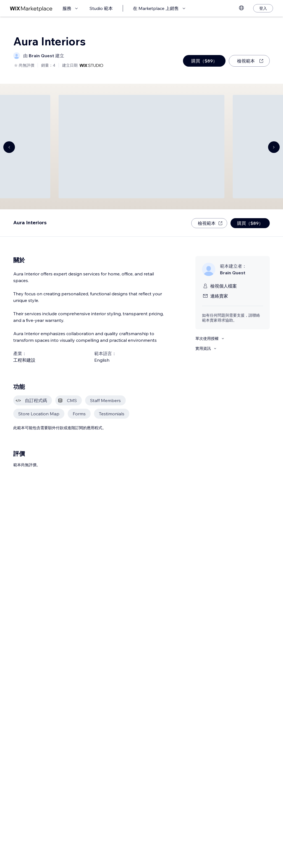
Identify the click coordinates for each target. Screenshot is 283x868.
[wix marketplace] (31, 8)
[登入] (263, 8)
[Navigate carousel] (9, 147)
